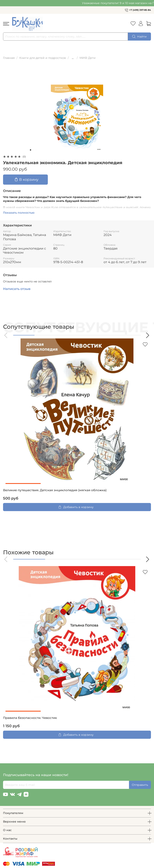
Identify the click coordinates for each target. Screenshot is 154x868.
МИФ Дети (88, 58)
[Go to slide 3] (36, 150)
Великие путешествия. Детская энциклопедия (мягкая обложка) (55, 490)
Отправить (140, 785)
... (73, 58)
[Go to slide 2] (33, 150)
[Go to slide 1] (31, 150)
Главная (9, 58)
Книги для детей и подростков (43, 58)
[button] (6, 335)
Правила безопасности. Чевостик (30, 718)
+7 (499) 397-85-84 (140, 10)
